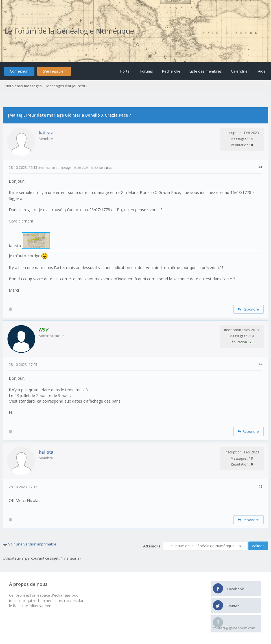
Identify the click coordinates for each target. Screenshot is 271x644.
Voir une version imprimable (32, 544)
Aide (262, 71)
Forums (147, 71)
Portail (126, 71)
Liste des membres (206, 71)
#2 (260, 364)
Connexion (19, 71)
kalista (46, 133)
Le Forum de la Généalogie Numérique (69, 31)
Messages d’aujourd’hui (67, 86)
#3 (260, 486)
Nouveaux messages (24, 86)
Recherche (171, 71)
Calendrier (240, 71)
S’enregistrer (54, 71)
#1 (260, 167)
